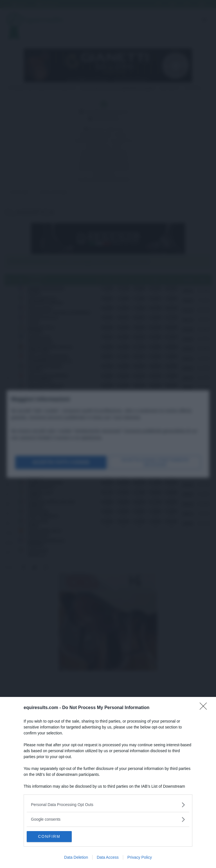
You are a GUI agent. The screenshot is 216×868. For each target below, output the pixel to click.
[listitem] (108, 804)
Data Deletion (76, 857)
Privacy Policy (140, 857)
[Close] (205, 708)
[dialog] (108, 782)
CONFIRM (53, 836)
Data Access (108, 857)
